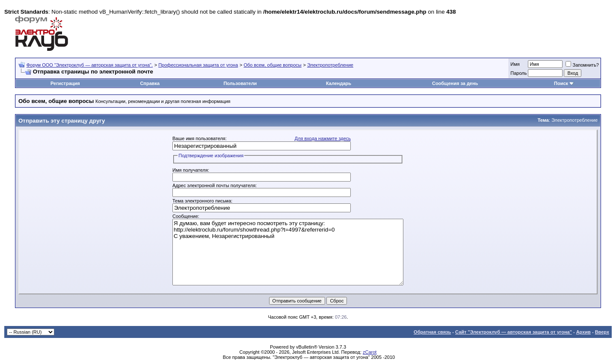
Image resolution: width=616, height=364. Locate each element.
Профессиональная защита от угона (198, 65)
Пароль (518, 73)
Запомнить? (582, 65)
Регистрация (65, 83)
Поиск (561, 83)
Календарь (339, 83)
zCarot (370, 352)
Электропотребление (330, 65)
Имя (515, 64)
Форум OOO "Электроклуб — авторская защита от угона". (90, 65)
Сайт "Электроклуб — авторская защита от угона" (514, 332)
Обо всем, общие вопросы (273, 65)
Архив (583, 332)
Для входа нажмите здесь (323, 138)
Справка (150, 83)
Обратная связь (432, 332)
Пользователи (240, 83)
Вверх (602, 332)
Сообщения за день (455, 83)
